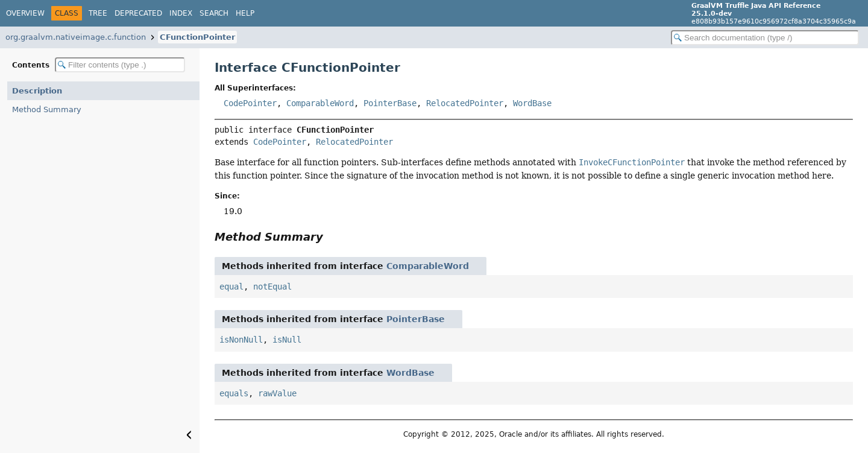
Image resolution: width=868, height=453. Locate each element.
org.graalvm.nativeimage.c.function (76, 37)
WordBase (532, 103)
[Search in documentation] (765, 38)
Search (214, 13)
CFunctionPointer (197, 37)
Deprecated (138, 13)
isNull (287, 340)
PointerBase (390, 103)
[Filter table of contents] (120, 65)
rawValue (277, 393)
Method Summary (47, 109)
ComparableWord (320, 103)
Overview (25, 13)
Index (181, 13)
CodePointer (250, 103)
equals (234, 393)
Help (245, 13)
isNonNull (241, 340)
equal (231, 287)
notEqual (272, 287)
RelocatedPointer (465, 103)
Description (37, 91)
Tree (98, 13)
